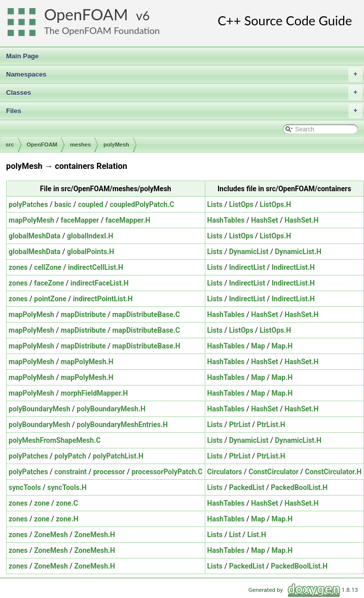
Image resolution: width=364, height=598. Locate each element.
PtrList (240, 425)
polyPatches (28, 204)
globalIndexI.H (90, 236)
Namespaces (184, 75)
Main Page (22, 56)
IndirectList (247, 267)
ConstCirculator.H (334, 472)
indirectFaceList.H (100, 283)
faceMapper (80, 220)
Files (184, 111)
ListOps (241, 204)
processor (109, 472)
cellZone (48, 267)
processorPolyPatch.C (167, 472)
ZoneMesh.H (95, 535)
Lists (215, 204)
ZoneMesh (51, 535)
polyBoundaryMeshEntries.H (122, 425)
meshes (80, 145)
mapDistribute (83, 314)
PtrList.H (271, 425)
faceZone (49, 283)
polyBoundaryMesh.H (111, 409)
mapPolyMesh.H (87, 362)
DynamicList (249, 252)
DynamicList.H (298, 252)
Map (258, 346)
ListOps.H (275, 204)
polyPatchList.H (118, 456)
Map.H (282, 346)
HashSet (264, 220)
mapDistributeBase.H (146, 346)
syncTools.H (67, 487)
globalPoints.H (90, 252)
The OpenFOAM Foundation (102, 30)
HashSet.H (301, 220)
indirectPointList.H (103, 299)
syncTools (25, 487)
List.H (257, 535)
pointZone (50, 299)
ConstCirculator (274, 472)
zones (18, 267)
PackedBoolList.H (299, 487)
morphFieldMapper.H (94, 393)
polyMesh (116, 145)
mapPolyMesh (31, 220)
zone (42, 503)
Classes (184, 93)
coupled (91, 204)
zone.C (67, 503)
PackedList (247, 487)
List (235, 535)
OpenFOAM (86, 14)
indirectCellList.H (96, 267)
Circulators (225, 472)
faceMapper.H (128, 220)
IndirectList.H (293, 267)
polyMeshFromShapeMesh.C (54, 440)
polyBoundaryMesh (40, 409)
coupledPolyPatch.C (142, 204)
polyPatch (70, 456)
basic (63, 204)
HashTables (226, 220)
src (10, 145)
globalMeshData (34, 236)
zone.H (67, 519)
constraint (70, 472)
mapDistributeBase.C (146, 314)
